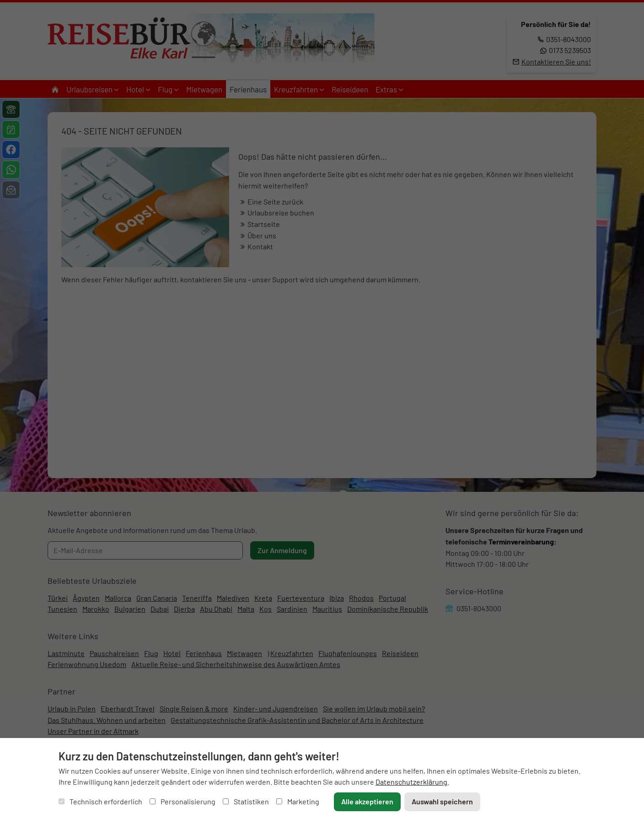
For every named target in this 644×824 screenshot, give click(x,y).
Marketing (298, 801)
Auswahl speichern (442, 801)
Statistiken (246, 801)
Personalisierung (182, 801)
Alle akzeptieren (367, 801)
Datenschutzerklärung (411, 782)
